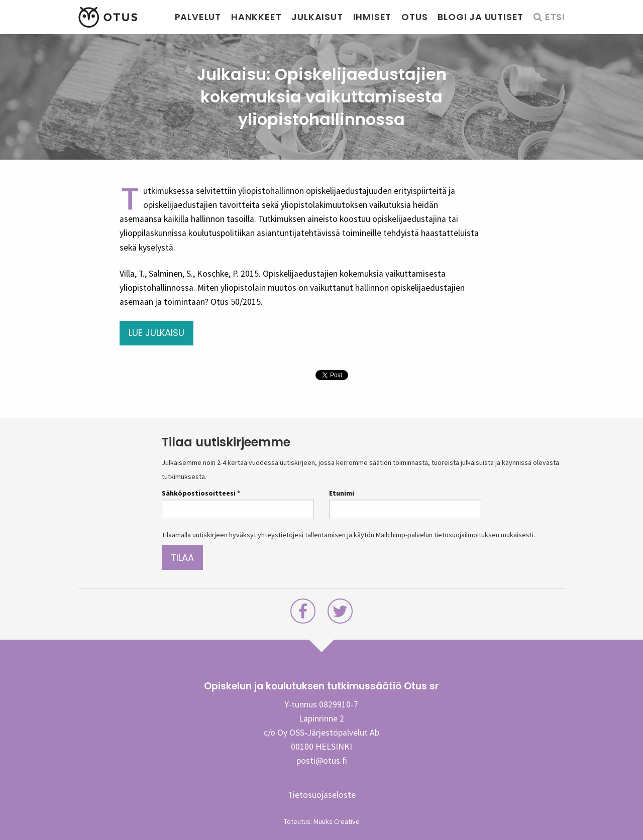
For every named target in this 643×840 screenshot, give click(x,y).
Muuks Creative (337, 821)
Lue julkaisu (156, 333)
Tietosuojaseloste (322, 795)
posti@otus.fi (322, 761)
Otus (414, 17)
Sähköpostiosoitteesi (201, 493)
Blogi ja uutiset (480, 17)
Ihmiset (372, 17)
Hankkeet (256, 17)
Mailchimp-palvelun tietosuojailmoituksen (438, 535)
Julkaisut (317, 17)
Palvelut (198, 17)
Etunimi (342, 493)
